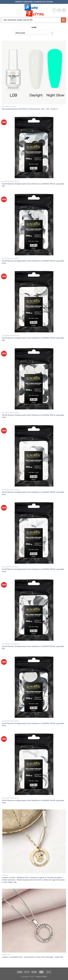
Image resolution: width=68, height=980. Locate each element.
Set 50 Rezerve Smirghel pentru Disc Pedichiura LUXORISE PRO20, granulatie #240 (33, 570)
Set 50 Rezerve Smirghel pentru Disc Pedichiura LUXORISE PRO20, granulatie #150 (33, 493)
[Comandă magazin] (34, 33)
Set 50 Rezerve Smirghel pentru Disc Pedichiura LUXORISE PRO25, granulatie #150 (33, 725)
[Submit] (63, 20)
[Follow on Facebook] (54, 10)
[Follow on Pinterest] (64, 10)
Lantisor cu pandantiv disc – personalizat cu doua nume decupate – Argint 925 (33, 957)
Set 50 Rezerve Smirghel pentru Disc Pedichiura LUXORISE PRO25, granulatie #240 (33, 802)
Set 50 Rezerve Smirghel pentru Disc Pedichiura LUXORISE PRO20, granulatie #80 (33, 339)
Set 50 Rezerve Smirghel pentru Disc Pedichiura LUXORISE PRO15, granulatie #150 (33, 262)
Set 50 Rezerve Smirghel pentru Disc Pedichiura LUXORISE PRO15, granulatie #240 (33, 416)
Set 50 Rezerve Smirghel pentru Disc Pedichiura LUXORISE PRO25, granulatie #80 (33, 648)
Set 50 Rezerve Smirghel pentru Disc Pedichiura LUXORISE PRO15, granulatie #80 (33, 185)
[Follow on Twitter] (59, 10)
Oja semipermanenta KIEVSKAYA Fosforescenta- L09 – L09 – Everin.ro (30, 109)
